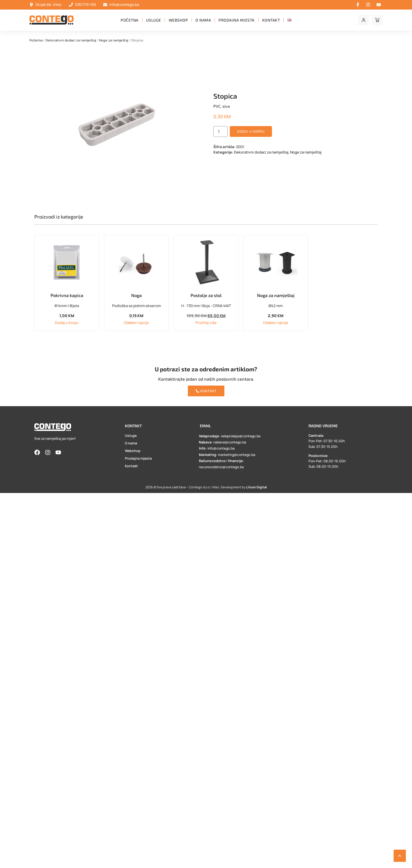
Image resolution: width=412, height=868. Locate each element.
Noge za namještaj (114, 40)
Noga (136, 295)
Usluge (154, 20)
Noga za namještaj (276, 295)
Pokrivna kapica (67, 295)
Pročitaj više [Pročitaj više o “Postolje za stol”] (206, 323)
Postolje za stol (206, 295)
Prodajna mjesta (237, 20)
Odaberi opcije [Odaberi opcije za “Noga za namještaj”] (276, 323)
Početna (130, 20)
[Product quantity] (220, 131)
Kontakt (271, 20)
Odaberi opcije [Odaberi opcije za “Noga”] (136, 323)
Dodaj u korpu (251, 131)
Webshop (178, 20)
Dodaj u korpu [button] (67, 323)
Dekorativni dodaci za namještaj (71, 40)
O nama (203, 20)
